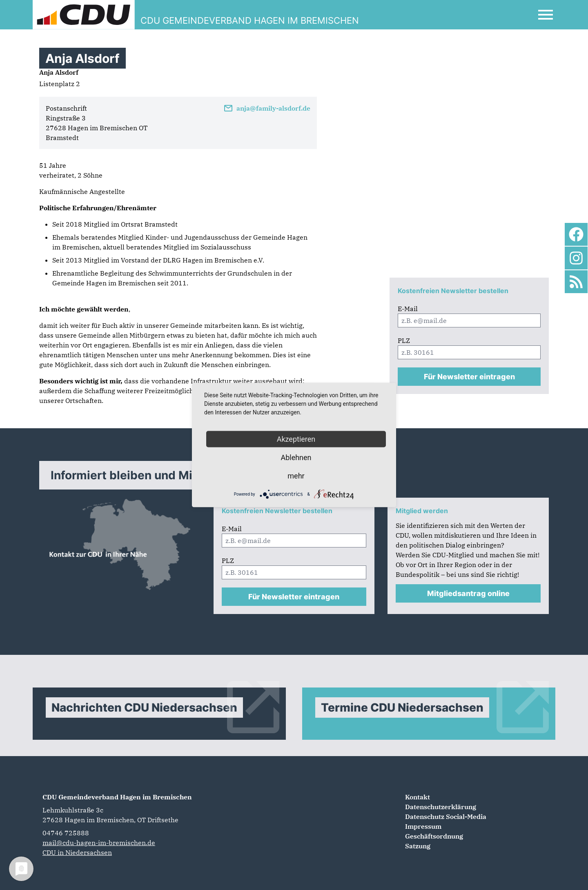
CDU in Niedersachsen (77, 852)
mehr (296, 476)
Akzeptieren (296, 439)
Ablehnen (296, 457)
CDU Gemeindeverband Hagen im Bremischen (117, 797)
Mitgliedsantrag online (468, 593)
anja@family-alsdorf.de (267, 108)
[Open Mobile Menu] (546, 15)
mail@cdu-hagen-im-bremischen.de (99, 843)
